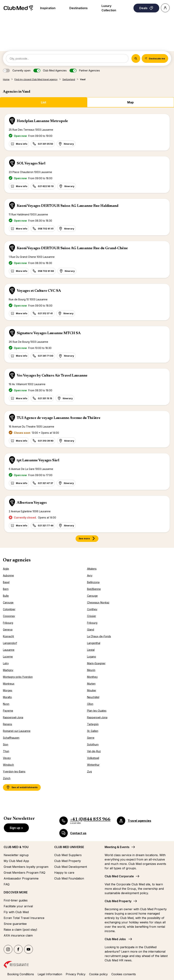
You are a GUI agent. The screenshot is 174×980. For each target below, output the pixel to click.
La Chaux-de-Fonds (99, 636)
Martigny (8, 670)
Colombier (9, 609)
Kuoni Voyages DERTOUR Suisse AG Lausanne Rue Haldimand (68, 206)
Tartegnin (93, 724)
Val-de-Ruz (94, 751)
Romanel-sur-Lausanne (17, 731)
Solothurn (93, 744)
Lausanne (9, 650)
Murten (91, 684)
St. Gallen (93, 731)
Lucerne (8, 657)
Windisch (8, 765)
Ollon (90, 704)
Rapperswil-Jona (13, 717)
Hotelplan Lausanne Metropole (42, 121)
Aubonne (8, 575)
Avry (90, 575)
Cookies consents (124, 974)
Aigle (6, 569)
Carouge (92, 596)
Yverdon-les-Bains (14, 771)
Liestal (91, 650)
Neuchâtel (93, 697)
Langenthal (94, 643)
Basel (6, 582)
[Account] (165, 8)
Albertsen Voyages (32, 503)
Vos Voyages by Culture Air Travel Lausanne (52, 376)
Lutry (6, 663)
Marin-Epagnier (96, 663)
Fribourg (8, 623)
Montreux (9, 684)
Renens (7, 724)
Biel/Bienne (94, 589)
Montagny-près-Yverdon (18, 677)
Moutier (92, 690)
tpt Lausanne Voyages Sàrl (38, 460)
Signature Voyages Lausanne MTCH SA (49, 333)
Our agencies (17, 560)
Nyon (6, 704)
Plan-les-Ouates (97, 711)
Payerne (8, 711)
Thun (6, 751)
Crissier (92, 616)
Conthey (92, 609)
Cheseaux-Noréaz (98, 602)
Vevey (7, 758)
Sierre (91, 738)
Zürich (7, 778)
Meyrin (91, 670)
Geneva (8, 629)
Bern (6, 589)
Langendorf (10, 643)
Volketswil (93, 758)
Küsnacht (8, 636)
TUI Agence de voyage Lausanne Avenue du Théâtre (59, 418)
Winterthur (93, 765)
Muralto (7, 697)
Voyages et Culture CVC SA (39, 291)
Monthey (92, 677)
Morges (8, 690)
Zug (89, 771)
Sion (6, 744)
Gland (91, 629)
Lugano (92, 657)
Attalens (92, 569)
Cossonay (9, 616)
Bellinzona (93, 582)
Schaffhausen (11, 738)
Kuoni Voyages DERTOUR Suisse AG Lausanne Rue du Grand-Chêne (72, 248)
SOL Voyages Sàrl (31, 164)
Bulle (6, 596)
